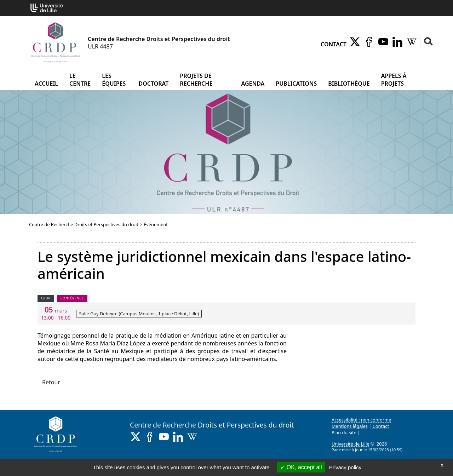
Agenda (253, 84)
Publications (296, 84)
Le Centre (80, 80)
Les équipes (114, 80)
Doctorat (153, 84)
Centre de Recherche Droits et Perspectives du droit (84, 224)
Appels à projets (394, 80)
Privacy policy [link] (345, 467)
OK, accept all (301, 467)
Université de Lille (350, 444)
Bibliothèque (349, 84)
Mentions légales (350, 426)
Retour (51, 382)
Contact (334, 44)
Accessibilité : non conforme (361, 420)
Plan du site (344, 432)
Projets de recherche (196, 80)
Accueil (46, 84)
